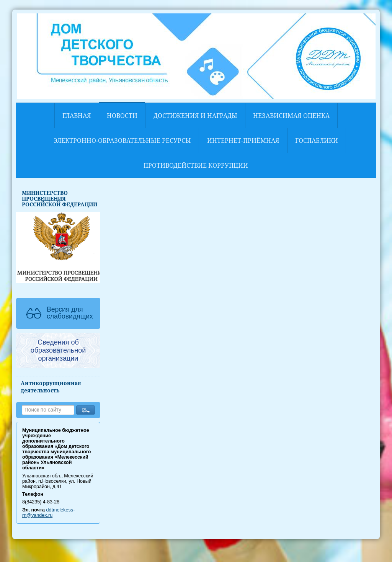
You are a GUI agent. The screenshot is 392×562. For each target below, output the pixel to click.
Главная (77, 116)
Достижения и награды (195, 116)
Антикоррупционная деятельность (51, 387)
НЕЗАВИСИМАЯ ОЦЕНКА (291, 116)
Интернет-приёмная (243, 140)
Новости (122, 116)
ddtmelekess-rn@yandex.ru (48, 513)
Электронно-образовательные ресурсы (122, 140)
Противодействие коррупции (196, 165)
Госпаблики (317, 140)
